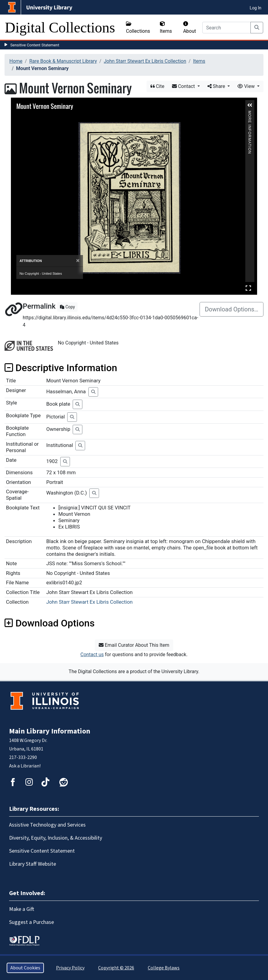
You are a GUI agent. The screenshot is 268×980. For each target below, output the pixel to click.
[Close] (78, 261)
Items (166, 28)
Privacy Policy (70, 968)
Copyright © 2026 (116, 968)
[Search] (227, 28)
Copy (67, 307)
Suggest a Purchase (31, 922)
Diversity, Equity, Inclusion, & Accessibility (56, 838)
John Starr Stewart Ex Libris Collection (145, 61)
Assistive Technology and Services (47, 825)
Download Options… (232, 309)
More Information (250, 113)
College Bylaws (164, 968)
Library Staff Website (33, 864)
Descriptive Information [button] (61, 368)
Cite (157, 86)
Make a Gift (22, 909)
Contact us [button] (92, 654)
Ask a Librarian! (25, 766)
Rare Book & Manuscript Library (63, 61)
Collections (138, 28)
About (190, 28)
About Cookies (25, 968)
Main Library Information (50, 731)
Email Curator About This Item (134, 645)
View (247, 86)
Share (217, 86)
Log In (256, 8)
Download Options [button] (50, 623)
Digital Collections (60, 27)
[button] (250, 105)
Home (16, 61)
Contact (184, 86)
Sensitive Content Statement (35, 45)
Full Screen (248, 288)
